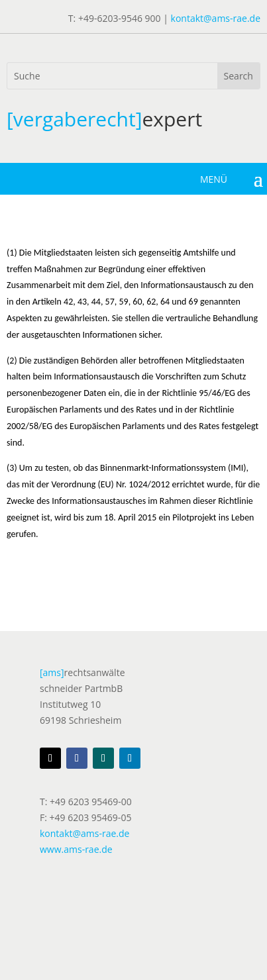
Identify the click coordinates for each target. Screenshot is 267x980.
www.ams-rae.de (76, 849)
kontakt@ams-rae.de (216, 18)
